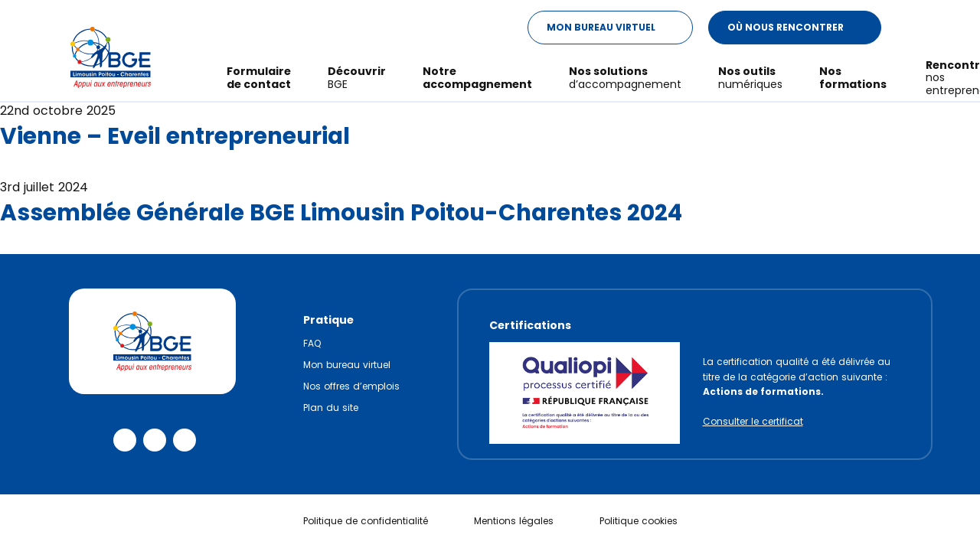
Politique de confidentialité (366, 521)
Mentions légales (514, 521)
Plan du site (331, 408)
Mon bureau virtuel (347, 365)
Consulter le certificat (753, 421)
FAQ (312, 343)
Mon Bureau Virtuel (619, 28)
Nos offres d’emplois (351, 386)
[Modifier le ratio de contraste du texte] (911, 28)
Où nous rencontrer (804, 28)
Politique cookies (639, 521)
